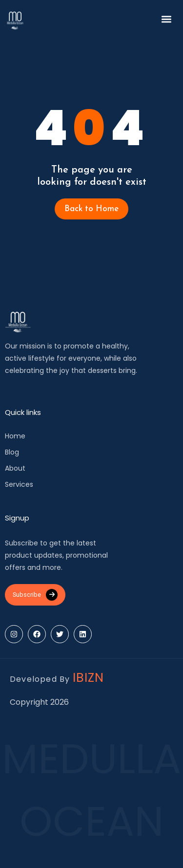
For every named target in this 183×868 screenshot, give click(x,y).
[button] (167, 19)
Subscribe (35, 595)
